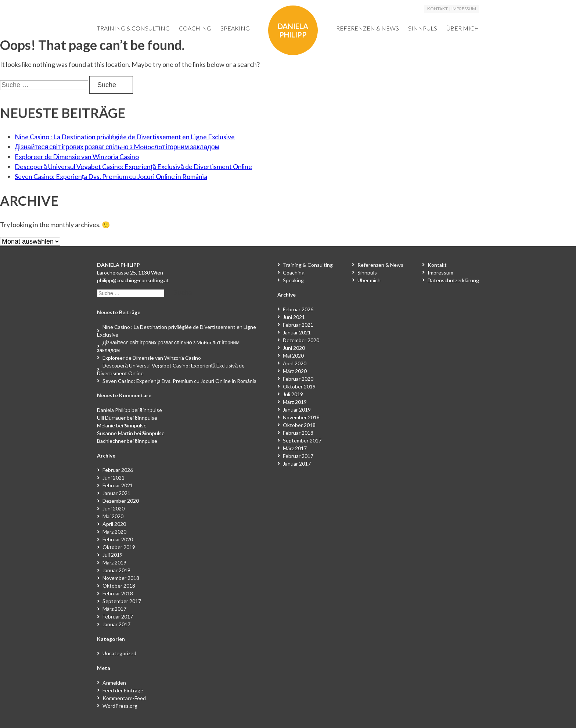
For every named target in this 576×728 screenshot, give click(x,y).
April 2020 (114, 524)
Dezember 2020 (121, 501)
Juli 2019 (113, 555)
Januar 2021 (116, 493)
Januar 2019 (116, 570)
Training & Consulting (133, 28)
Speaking (235, 28)
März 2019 (114, 562)
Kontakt (438, 9)
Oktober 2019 (119, 547)
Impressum (464, 9)
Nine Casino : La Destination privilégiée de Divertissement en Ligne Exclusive (125, 137)
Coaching (195, 28)
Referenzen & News (368, 28)
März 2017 (114, 609)
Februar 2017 (118, 616)
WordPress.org (120, 706)
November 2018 (121, 578)
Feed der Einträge (123, 690)
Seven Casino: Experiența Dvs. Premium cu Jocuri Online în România (111, 176)
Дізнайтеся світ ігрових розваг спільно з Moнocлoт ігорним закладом (117, 147)
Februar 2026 (118, 470)
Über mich (463, 28)
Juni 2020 (114, 508)
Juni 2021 (114, 478)
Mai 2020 (113, 516)
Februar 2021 (118, 485)
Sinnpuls (423, 28)
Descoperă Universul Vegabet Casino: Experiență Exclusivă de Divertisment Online (133, 166)
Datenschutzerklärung (453, 280)
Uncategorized (119, 653)
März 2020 (114, 532)
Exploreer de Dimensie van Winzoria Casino (77, 157)
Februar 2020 (118, 539)
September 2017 (122, 601)
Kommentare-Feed (124, 698)
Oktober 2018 (119, 586)
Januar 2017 (116, 624)
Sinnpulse (151, 410)
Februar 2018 (118, 593)
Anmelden (114, 683)
